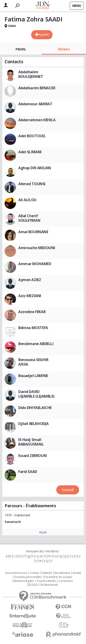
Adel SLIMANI (30, 152)
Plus (43, 532)
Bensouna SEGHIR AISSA (33, 362)
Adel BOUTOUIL (32, 136)
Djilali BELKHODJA (34, 424)
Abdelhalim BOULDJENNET (31, 74)
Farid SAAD (28, 472)
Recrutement (62, 573)
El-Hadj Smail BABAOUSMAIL (31, 442)
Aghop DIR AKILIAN (35, 168)
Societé (77, 573)
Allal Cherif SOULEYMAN (29, 218)
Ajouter (44, 34)
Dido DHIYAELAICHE (35, 408)
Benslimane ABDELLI (36, 344)
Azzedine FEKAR (32, 312)
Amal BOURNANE (33, 232)
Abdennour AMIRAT (35, 104)
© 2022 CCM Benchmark (43, 585)
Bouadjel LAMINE (33, 376)
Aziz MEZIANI (30, 296)
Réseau (64, 49)
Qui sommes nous (16, 573)
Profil (21, 49)
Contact (34, 573)
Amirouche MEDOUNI (37, 248)
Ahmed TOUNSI (32, 184)
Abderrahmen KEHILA (37, 120)
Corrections (65, 581)
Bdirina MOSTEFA (33, 328)
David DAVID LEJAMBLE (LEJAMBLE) (36, 394)
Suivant (67, 490)
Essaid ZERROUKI (33, 456)
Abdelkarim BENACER (37, 88)
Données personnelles (28, 577)
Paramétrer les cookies (58, 577)
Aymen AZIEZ (30, 280)
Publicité (47, 573)
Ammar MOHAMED (35, 264)
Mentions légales (24, 581)
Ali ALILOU (27, 200)
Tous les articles (46, 581)
